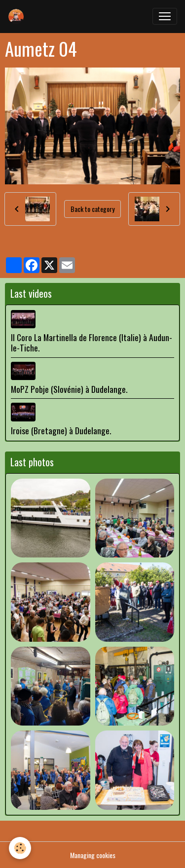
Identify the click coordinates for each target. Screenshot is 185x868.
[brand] (18, 16)
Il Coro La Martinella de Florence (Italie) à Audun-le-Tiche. (92, 342)
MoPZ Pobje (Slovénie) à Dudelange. (69, 389)
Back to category (92, 209)
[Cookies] (20, 848)
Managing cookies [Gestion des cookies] (93, 855)
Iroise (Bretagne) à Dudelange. (61, 430)
